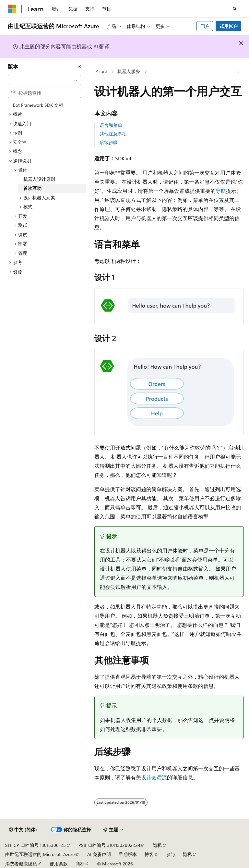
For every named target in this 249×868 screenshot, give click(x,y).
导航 (221, 191)
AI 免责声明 (99, 854)
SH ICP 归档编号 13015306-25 (36, 845)
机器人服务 (129, 71)
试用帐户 (229, 26)
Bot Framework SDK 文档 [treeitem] (38, 105)
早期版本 (128, 854)
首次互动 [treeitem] (32, 188)
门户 (205, 26)
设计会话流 (154, 777)
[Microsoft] (12, 9)
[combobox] (44, 80)
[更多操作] (238, 72)
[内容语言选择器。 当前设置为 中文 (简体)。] (23, 830)
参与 (171, 854)
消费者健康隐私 (21, 864)
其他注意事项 (113, 134)
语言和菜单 (111, 125)
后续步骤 (109, 142)
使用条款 (59, 864)
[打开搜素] (235, 9)
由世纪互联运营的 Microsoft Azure (40, 854)
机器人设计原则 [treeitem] (39, 179)
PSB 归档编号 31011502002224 (109, 845)
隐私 (157, 845)
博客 (149, 854)
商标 (80, 864)
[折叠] (79, 67)
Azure (101, 71)
